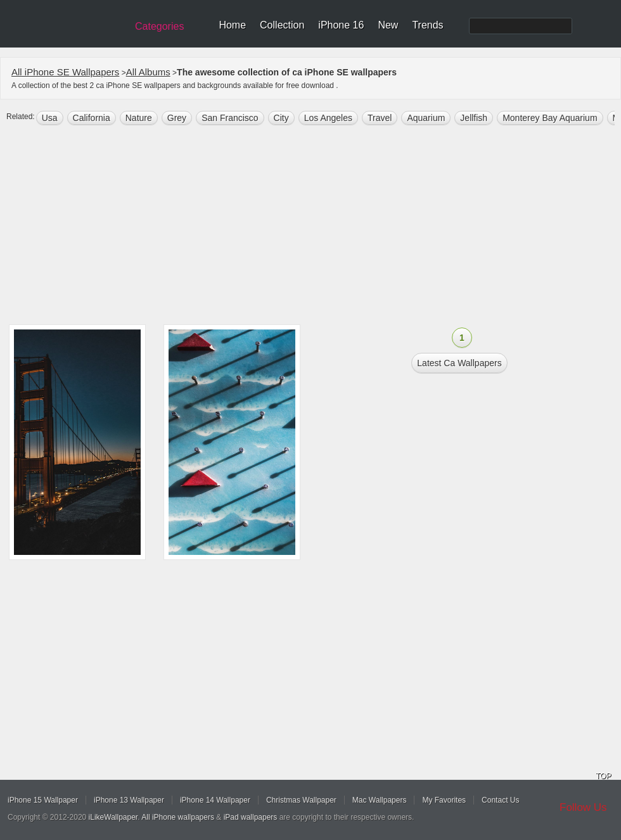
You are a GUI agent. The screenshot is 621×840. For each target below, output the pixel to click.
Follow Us (583, 807)
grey (177, 118)
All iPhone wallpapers (178, 817)
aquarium (426, 118)
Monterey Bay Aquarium (550, 118)
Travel (380, 118)
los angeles (328, 118)
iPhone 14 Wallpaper (215, 800)
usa (50, 118)
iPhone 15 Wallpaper (43, 800)
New (388, 25)
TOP (603, 776)
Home (232, 25)
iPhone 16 (341, 25)
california (92, 118)
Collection (282, 25)
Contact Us (500, 800)
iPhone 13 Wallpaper (129, 800)
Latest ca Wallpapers (459, 363)
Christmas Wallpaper (301, 800)
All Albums (148, 72)
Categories (159, 26)
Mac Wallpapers (380, 800)
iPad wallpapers (251, 817)
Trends (427, 25)
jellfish (474, 118)
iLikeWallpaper (113, 817)
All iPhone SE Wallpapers (65, 72)
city (281, 118)
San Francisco (230, 118)
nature (139, 118)
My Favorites (444, 800)
